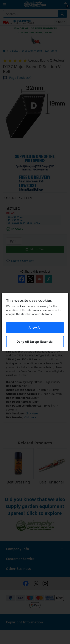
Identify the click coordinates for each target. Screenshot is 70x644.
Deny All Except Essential (35, 342)
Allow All (35, 328)
